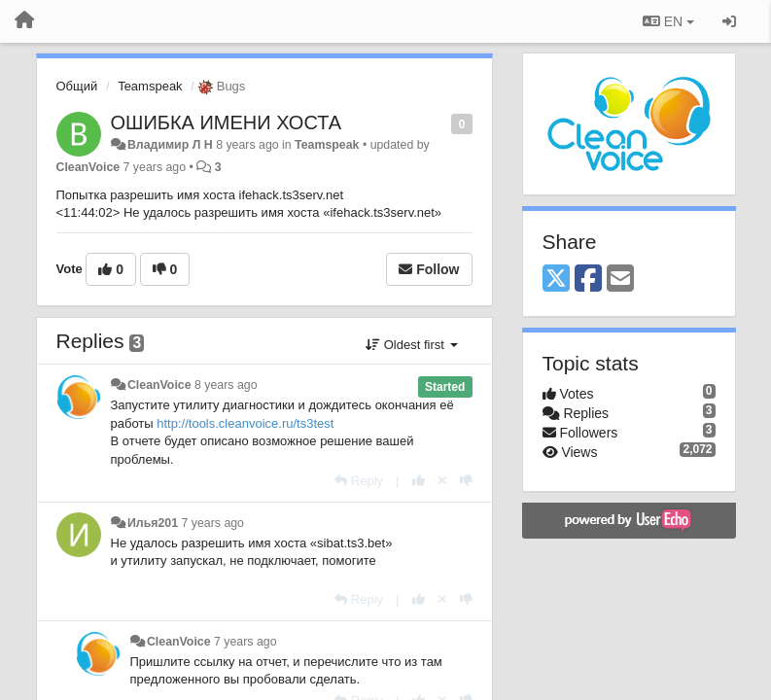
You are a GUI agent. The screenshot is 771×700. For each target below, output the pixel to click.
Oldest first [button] (411, 345)
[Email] (620, 280)
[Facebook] (588, 280)
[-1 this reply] (466, 481)
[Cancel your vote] (442, 481)
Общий (77, 86)
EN (668, 21)
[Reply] (359, 481)
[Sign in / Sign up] (729, 21)
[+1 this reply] (419, 481)
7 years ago (212, 523)
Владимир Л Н (170, 145)
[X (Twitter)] (556, 280)
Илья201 (153, 523)
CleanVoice (88, 167)
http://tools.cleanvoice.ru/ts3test (245, 423)
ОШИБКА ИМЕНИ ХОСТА (227, 122)
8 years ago (226, 385)
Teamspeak (150, 86)
